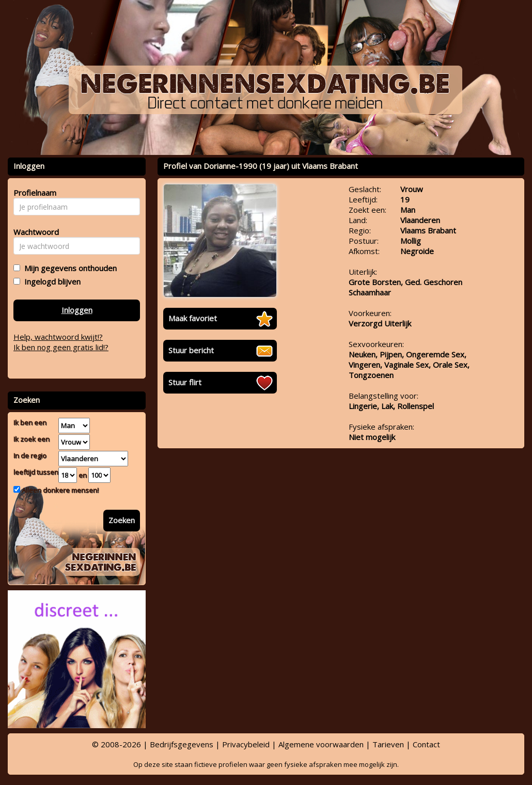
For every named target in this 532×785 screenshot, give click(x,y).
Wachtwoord (33, 232)
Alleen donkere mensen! (59, 490)
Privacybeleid (246, 744)
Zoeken (122, 520)
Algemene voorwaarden (321, 744)
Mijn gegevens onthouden (68, 268)
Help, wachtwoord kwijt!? (58, 337)
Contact (426, 744)
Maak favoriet (193, 318)
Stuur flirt (185, 382)
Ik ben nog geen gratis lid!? (61, 347)
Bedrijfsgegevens (182, 744)
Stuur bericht (191, 350)
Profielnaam (33, 193)
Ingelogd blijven (50, 281)
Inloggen (77, 310)
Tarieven (388, 744)
